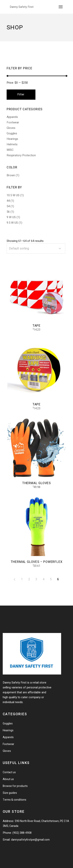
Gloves (11, 128)
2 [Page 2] (29, 579)
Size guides (10, 793)
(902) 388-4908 (22, 833)
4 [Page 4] (44, 579)
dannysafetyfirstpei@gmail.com (30, 840)
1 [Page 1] (22, 579)
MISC (10, 150)
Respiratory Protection (21, 155)
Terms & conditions (15, 800)
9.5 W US (12, 223)
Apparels (12, 117)
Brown (11, 175)
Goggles (12, 133)
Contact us (9, 772)
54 (8, 206)
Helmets (12, 144)
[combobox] (36, 249)
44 (8, 201)
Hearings (12, 139)
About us (8, 779)
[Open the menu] (61, 7)
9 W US (11, 217)
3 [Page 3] (36, 579)
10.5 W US (13, 195)
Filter (21, 94)
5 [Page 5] (51, 579)
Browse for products (15, 786)
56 (8, 212)
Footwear (13, 122)
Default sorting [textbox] (19, 249)
